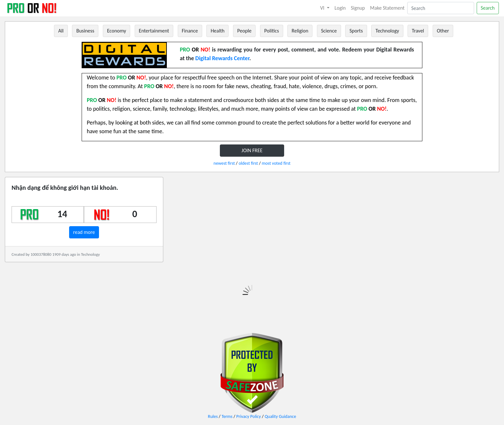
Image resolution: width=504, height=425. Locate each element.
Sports (356, 31)
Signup (358, 8)
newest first (224, 163)
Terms (227, 416)
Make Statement (387, 8)
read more (84, 232)
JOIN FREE (252, 150)
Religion (300, 31)
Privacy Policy (249, 416)
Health (217, 31)
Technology (387, 31)
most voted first (276, 163)
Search (488, 8)
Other (443, 31)
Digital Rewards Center (222, 58)
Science (329, 31)
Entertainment (154, 31)
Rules (213, 416)
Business (85, 31)
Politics (272, 31)
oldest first (248, 163)
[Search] (441, 8)
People (244, 31)
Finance (190, 31)
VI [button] (323, 8)
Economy (117, 31)
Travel (418, 31)
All (61, 31)
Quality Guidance (280, 416)
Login (340, 8)
